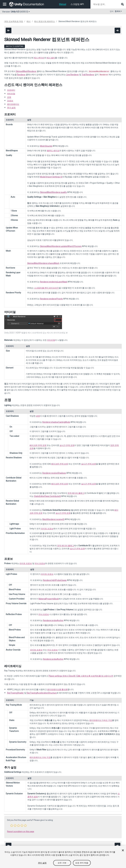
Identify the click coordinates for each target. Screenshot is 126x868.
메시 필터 (51, 58)
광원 (38, 415)
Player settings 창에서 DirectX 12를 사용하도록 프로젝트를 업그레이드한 (81, 675)
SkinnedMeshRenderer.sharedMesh (43, 263)
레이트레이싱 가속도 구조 (101, 720)
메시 (29, 21)
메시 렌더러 (39, 58)
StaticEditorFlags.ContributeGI (47, 496)
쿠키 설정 (42, 863)
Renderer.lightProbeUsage (55, 580)
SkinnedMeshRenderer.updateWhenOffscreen (61, 246)
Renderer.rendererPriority (51, 298)
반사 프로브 (40, 563)
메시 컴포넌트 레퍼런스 (45, 21)
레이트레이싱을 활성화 (57, 689)
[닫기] (123, 850)
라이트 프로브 (47, 528)
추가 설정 (11, 107)
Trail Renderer (88, 74)
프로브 (10, 100)
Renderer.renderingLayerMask (54, 281)
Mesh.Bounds (46, 145)
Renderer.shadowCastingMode (56, 422)
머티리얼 (11, 93)
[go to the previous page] (9, 30)
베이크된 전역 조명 (38, 445)
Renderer (21, 74)
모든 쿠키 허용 (82, 863)
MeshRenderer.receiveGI (53, 519)
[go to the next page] (117, 30)
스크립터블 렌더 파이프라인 (47, 287)
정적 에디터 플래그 (76, 493)
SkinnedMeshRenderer (26, 71)
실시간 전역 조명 (67, 445)
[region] (63, 857)
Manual (63, 4)
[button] (12, 825)
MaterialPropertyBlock (49, 598)
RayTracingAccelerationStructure (42, 692)
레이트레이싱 (13, 104)
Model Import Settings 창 (51, 176)
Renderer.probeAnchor (53, 620)
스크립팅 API (77, 4)
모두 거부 (62, 863)
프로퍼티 (11, 90)
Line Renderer (73, 74)
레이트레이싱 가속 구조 (40, 757)
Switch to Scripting (15, 46)
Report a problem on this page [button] (21, 831)
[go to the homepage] (29, 4)
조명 (9, 97)
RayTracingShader (15, 692)
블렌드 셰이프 (53, 150)
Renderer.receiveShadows (54, 472)
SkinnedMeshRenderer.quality (53, 192)
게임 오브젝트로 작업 (14, 21)
